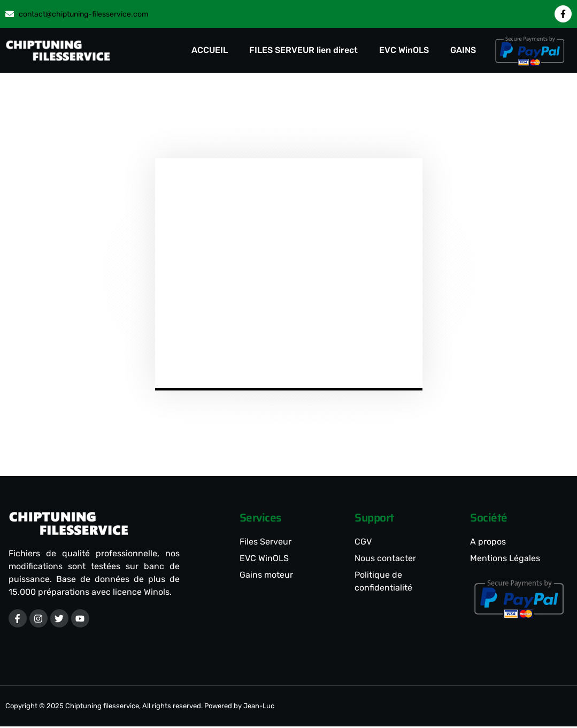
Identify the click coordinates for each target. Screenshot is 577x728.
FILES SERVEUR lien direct (303, 50)
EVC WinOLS (404, 50)
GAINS (463, 50)
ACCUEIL (210, 50)
